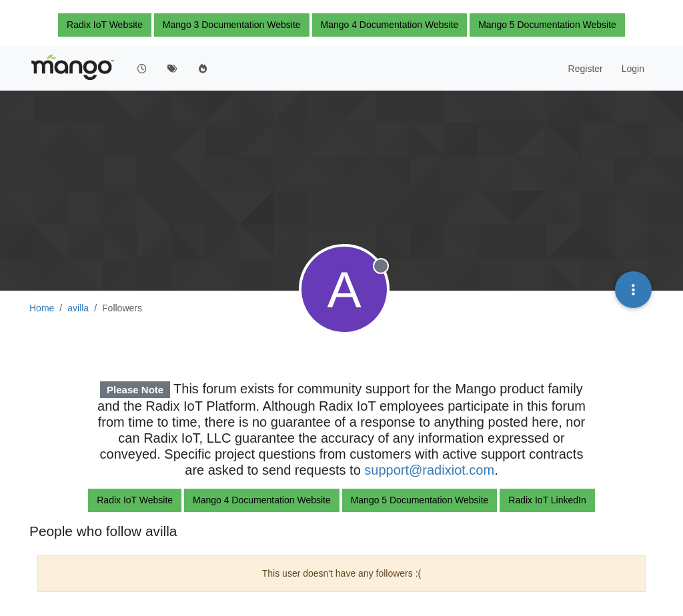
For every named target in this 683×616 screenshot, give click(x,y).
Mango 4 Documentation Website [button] (390, 25)
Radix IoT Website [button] (105, 25)
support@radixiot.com (429, 470)
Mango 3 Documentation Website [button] (232, 25)
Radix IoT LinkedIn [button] (547, 500)
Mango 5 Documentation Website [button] (547, 25)
